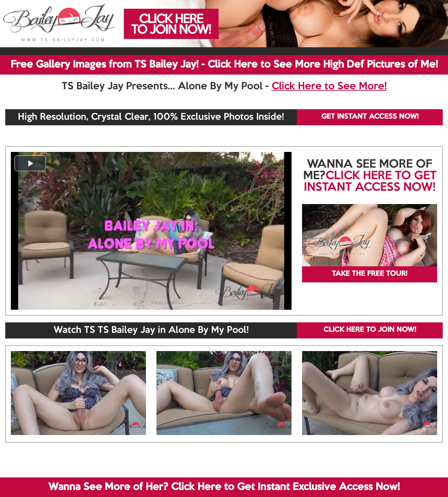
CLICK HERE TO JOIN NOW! (370, 330)
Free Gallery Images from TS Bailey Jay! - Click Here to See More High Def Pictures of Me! (224, 65)
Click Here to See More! (329, 86)
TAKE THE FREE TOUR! (370, 274)
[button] (30, 163)
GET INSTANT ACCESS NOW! (370, 117)
